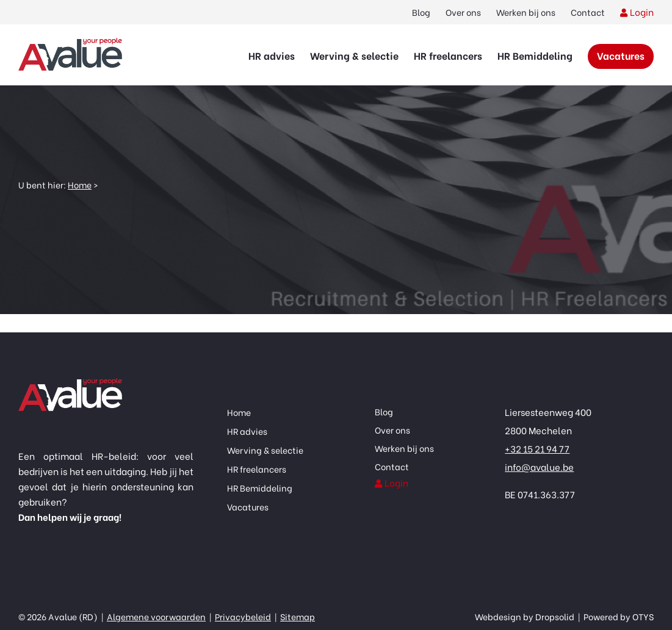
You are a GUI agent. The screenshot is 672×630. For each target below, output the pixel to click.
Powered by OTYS (618, 616)
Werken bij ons (526, 12)
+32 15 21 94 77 (537, 448)
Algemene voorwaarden (156, 616)
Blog (421, 12)
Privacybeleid (243, 616)
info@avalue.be (539, 467)
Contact (588, 12)
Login (642, 12)
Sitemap (298, 616)
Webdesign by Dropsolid (526, 616)
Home (80, 184)
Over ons (463, 12)
